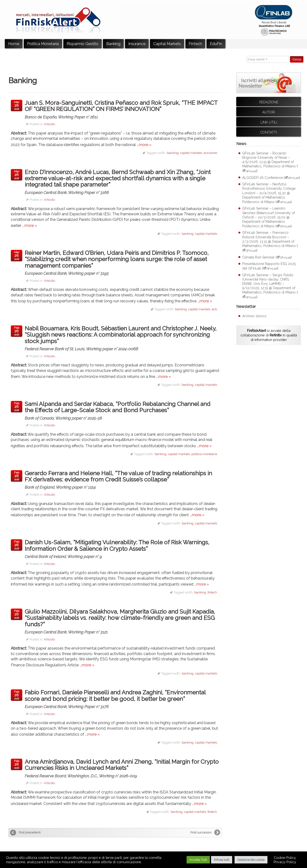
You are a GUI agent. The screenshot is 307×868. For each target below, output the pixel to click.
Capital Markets (167, 44)
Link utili (269, 122)
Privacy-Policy (285, 862)
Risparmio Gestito (83, 44)
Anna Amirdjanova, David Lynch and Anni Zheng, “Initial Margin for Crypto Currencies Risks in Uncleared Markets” (122, 768)
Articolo (49, 124)
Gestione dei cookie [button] (251, 860)
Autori (269, 112)
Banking (113, 44)
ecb (214, 309)
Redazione (269, 102)
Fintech (195, 44)
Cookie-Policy (285, 858)
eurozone (210, 153)
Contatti (269, 132)
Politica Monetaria (43, 44)
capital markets (191, 153)
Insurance (137, 44)
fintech (212, 592)
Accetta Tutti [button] (198, 860)
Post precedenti (30, 832)
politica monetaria (204, 454)
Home (14, 44)
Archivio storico (254, 316)
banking (173, 153)
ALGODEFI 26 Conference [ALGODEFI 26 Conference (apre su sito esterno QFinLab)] (263, 178)
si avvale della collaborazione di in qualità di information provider (269, 335)
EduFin (216, 44)
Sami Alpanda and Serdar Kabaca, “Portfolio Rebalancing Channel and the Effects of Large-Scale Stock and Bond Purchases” (122, 410)
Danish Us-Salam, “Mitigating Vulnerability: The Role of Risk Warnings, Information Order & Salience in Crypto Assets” (122, 549)
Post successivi (201, 832)
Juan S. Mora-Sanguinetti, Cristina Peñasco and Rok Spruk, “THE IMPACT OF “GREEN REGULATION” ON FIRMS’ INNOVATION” (122, 109)
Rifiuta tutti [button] (222, 860)
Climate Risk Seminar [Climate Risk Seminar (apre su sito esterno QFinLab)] (258, 257)
